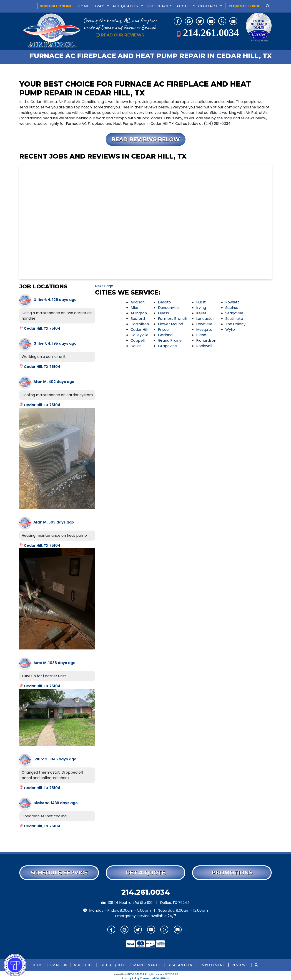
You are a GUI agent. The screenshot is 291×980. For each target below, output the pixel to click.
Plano (201, 335)
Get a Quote (114, 965)
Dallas (136, 346)
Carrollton (140, 324)
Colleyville (139, 335)
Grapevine (167, 346)
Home (84, 6)
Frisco (163, 330)
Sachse (232, 308)
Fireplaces (160, 6)
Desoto (164, 302)
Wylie (230, 330)
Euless (163, 313)
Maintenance (147, 965)
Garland (165, 335)
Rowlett (232, 302)
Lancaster (205, 319)
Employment (213, 965)
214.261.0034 (211, 33)
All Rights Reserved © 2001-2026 (162, 974)
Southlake (234, 319)
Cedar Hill (139, 330)
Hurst (201, 302)
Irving (201, 308)
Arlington (139, 313)
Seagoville (234, 313)
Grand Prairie (170, 340)
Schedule (84, 965)
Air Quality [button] (126, 6)
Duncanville (168, 308)
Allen (135, 308)
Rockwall (204, 346)
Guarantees (180, 965)
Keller (201, 313)
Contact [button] (209, 6)
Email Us (59, 965)
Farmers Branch (173, 319)
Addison (138, 302)
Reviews (240, 965)
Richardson (206, 340)
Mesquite (204, 330)
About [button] (184, 6)
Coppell (138, 340)
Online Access (135, 974)
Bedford (138, 319)
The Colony (235, 324)
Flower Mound (171, 324)
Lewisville (204, 324)
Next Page (104, 286)
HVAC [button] (100, 6)
